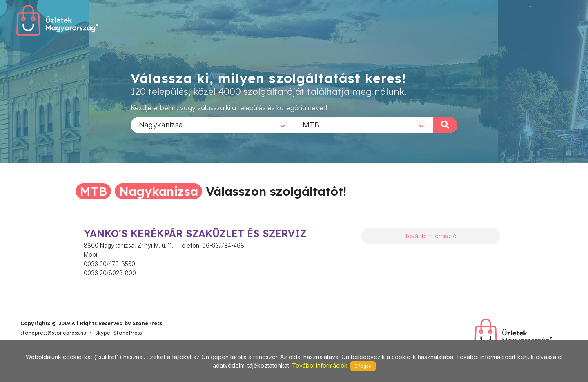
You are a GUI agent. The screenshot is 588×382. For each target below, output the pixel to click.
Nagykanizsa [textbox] (161, 124)
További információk (320, 365)
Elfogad (363, 366)
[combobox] (212, 125)
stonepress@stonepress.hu (53, 333)
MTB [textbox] (311, 124)
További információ (431, 236)
